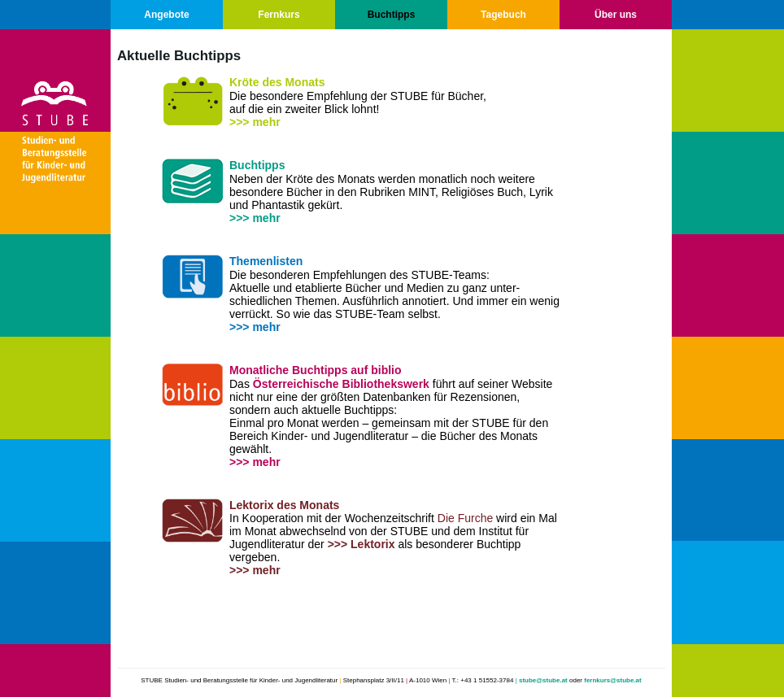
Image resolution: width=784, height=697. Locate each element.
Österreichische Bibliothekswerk (341, 384)
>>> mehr (255, 122)
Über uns (616, 15)
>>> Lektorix (362, 544)
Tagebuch (503, 15)
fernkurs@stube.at (612, 680)
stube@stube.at (543, 680)
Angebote (166, 15)
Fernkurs (279, 15)
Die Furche (465, 518)
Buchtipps (392, 15)
